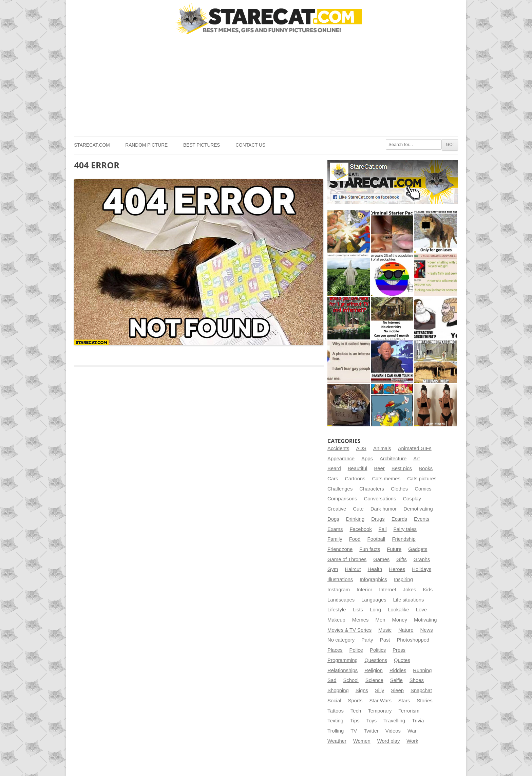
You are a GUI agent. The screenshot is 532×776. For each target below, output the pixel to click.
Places (335, 650)
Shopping (338, 690)
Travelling (394, 721)
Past (385, 640)
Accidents (338, 448)
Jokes (410, 590)
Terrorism (409, 711)
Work (412, 741)
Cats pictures (422, 479)
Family (335, 539)
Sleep (397, 690)
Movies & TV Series (349, 630)
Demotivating (418, 509)
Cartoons (355, 479)
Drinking (355, 519)
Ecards (399, 519)
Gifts (402, 559)
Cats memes (386, 479)
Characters (372, 489)
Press (399, 650)
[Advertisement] (266, 86)
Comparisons (342, 499)
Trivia (418, 721)
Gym (333, 569)
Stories (424, 701)
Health (375, 569)
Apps (367, 459)
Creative (337, 509)
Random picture (146, 145)
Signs (362, 690)
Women (362, 741)
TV (354, 731)
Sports (355, 701)
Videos (393, 731)
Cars (333, 479)
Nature (406, 630)
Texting (335, 721)
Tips (355, 721)
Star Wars (380, 701)
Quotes (402, 660)
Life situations (409, 600)
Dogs (333, 519)
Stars (404, 701)
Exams (335, 529)
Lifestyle (337, 610)
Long (375, 610)
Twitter (371, 731)
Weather (337, 741)
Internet (387, 590)
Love (421, 610)
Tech (356, 711)
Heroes (397, 569)
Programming (343, 660)
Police (356, 650)
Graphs (422, 559)
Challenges (340, 489)
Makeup (336, 620)
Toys (372, 721)
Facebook (360, 529)
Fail (383, 529)
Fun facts (370, 549)
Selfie (396, 680)
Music (385, 630)
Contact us (250, 145)
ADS (361, 448)
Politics (378, 650)
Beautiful (358, 468)
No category (341, 640)
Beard (334, 468)
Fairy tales (405, 529)
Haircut (353, 569)
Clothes (399, 489)
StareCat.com (92, 145)
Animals (382, 448)
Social (334, 701)
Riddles (398, 670)
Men (381, 620)
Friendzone (340, 549)
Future (394, 549)
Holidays (422, 569)
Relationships (343, 670)
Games (381, 559)
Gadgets (418, 549)
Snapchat (421, 690)
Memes (360, 620)
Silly (379, 690)
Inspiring (403, 579)
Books (426, 468)
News (426, 630)
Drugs (378, 519)
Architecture (393, 459)
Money (400, 620)
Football (376, 539)
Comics (423, 489)
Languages (374, 600)
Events (422, 519)
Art (416, 459)
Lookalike (398, 610)
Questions (376, 660)
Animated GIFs (415, 448)
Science (374, 680)
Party (367, 640)
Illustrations (340, 579)
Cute (358, 509)
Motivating (425, 620)
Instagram (339, 590)
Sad (332, 680)
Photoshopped (413, 640)
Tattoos (336, 711)
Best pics (402, 468)
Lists (358, 610)
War (412, 731)
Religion (374, 670)
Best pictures (202, 145)
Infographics (373, 579)
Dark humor (384, 509)
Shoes (417, 680)
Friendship (404, 539)
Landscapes (341, 600)
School (351, 680)
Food (355, 539)
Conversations (380, 499)
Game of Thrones (347, 559)
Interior (364, 590)
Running (422, 670)
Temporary (380, 711)
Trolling (336, 731)
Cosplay (412, 499)
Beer (379, 468)
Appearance (341, 459)
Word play (389, 741)
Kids (428, 590)
